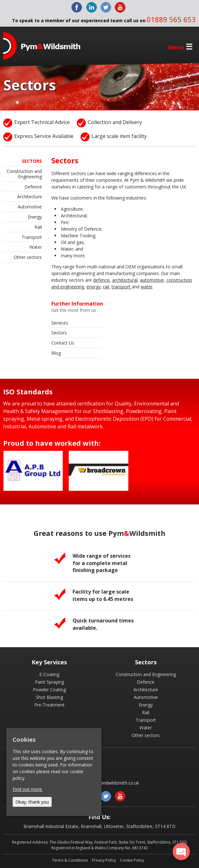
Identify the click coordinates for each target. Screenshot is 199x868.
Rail (38, 227)
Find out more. (28, 789)
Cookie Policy (132, 860)
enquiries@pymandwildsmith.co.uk (104, 783)
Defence (33, 187)
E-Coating (49, 674)
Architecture (29, 197)
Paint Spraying (49, 682)
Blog (56, 353)
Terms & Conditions (70, 860)
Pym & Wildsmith (42, 46)
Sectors (59, 333)
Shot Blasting (49, 697)
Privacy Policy (104, 860)
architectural (125, 280)
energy (93, 287)
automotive (152, 280)
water (147, 287)
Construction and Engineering (24, 174)
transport (122, 287)
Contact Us (63, 343)
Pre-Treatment (49, 705)
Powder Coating (49, 690)
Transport (32, 237)
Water (36, 247)
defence (101, 280)
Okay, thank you (32, 802)
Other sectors (28, 257)
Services (60, 323)
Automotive (30, 207)
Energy (35, 217)
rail (106, 287)
